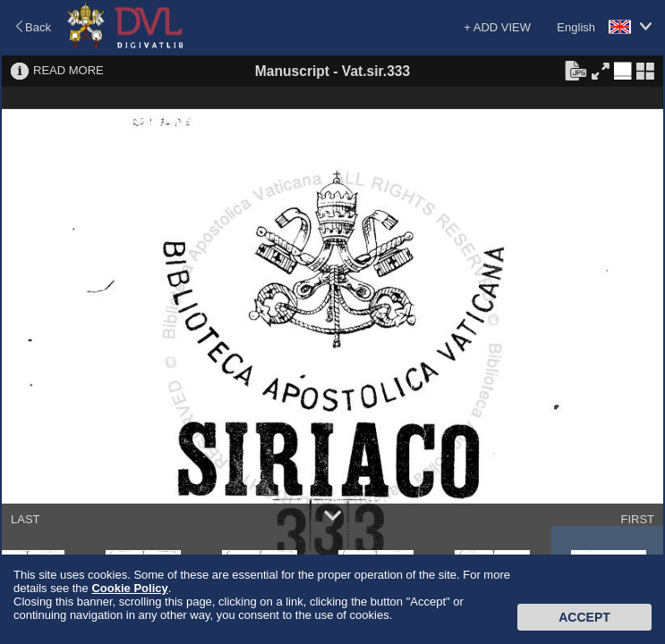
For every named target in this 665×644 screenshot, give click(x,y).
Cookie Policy (129, 588)
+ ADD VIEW (497, 27)
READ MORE (68, 70)
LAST (26, 519)
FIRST (637, 519)
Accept (584, 617)
